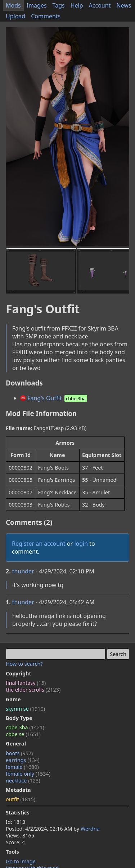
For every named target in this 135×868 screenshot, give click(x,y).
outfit (21, 799)
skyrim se (25, 709)
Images (37, 5)
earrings (23, 760)
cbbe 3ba (25, 727)
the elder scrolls (33, 690)
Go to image (21, 861)
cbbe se (23, 734)
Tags (59, 5)
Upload (15, 16)
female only (28, 774)
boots (19, 753)
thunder (23, 571)
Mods (13, 5)
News (124, 5)
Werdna (90, 829)
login (81, 544)
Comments (46, 16)
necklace (23, 781)
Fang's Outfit (54, 398)
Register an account (39, 544)
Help (77, 5)
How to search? (24, 664)
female (22, 767)
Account (100, 5)
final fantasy (26, 683)
